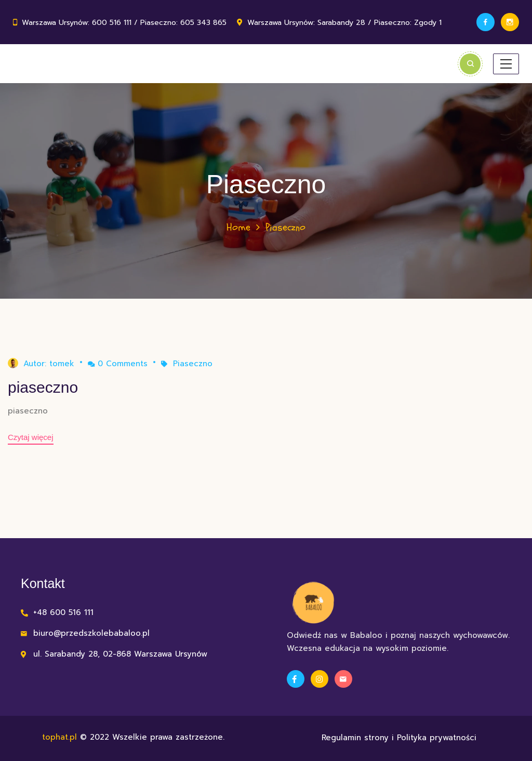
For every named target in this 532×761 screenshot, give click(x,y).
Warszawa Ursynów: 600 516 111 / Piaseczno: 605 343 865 (124, 23)
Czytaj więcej (31, 437)
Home (238, 227)
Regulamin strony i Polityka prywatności (399, 738)
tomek (62, 364)
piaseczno (43, 387)
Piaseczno (193, 364)
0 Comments (118, 364)
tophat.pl (59, 737)
